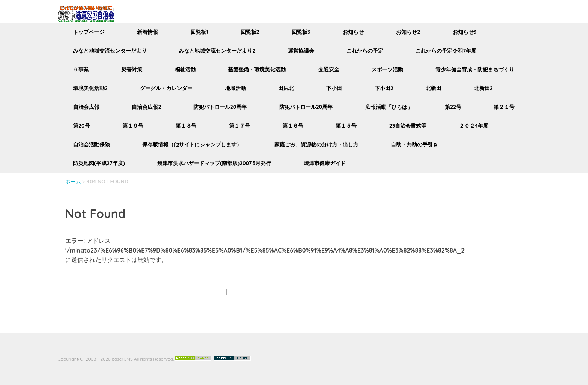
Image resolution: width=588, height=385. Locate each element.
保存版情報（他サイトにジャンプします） (192, 144)
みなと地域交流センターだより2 (217, 51)
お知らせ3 (465, 32)
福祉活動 (185, 69)
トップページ (89, 32)
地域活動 (235, 88)
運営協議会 (301, 51)
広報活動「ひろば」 (389, 107)
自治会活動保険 (91, 144)
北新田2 (483, 88)
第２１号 (504, 107)
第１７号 (240, 126)
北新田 (433, 88)
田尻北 (286, 88)
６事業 (81, 69)
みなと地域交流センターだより (110, 51)
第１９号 (133, 126)
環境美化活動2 (90, 88)
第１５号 (346, 126)
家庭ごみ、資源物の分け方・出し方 (316, 144)
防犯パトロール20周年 (220, 107)
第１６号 (293, 126)
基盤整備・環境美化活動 (257, 69)
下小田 (334, 88)
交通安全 (329, 69)
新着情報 (147, 32)
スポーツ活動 (387, 69)
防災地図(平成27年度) (99, 163)
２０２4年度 (474, 126)
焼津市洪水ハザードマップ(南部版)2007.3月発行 (214, 163)
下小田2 (384, 88)
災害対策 (132, 69)
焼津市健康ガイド (325, 163)
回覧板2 (250, 32)
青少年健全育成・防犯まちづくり (475, 69)
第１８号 (186, 126)
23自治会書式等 (408, 126)
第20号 (82, 126)
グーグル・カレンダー (166, 88)
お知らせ (353, 32)
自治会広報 (86, 107)
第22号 (453, 107)
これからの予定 (365, 51)
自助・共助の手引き (414, 144)
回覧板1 (199, 32)
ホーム (73, 182)
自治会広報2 (146, 107)
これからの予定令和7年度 (446, 51)
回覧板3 (301, 32)
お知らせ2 (408, 32)
